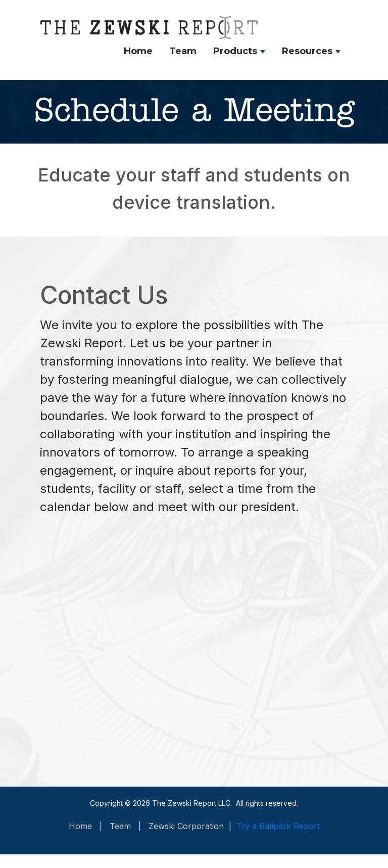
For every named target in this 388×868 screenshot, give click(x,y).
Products (235, 51)
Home (138, 51)
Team (183, 51)
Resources (307, 51)
